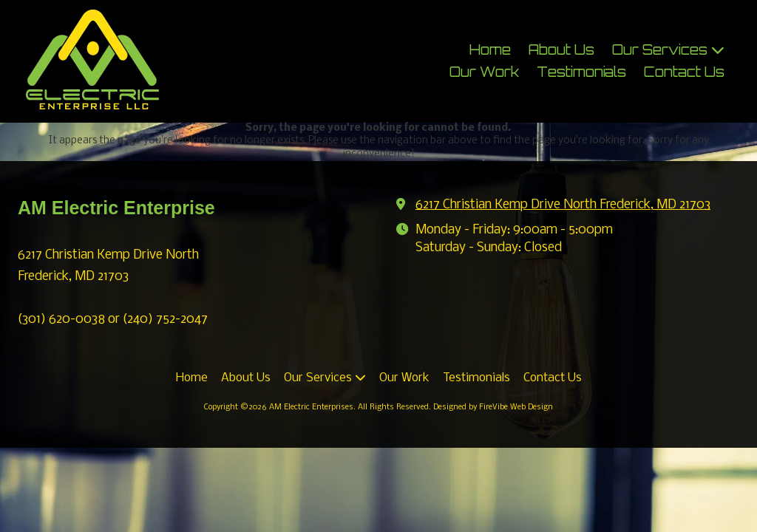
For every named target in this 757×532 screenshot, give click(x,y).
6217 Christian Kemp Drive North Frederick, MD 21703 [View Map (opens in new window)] (563, 205)
